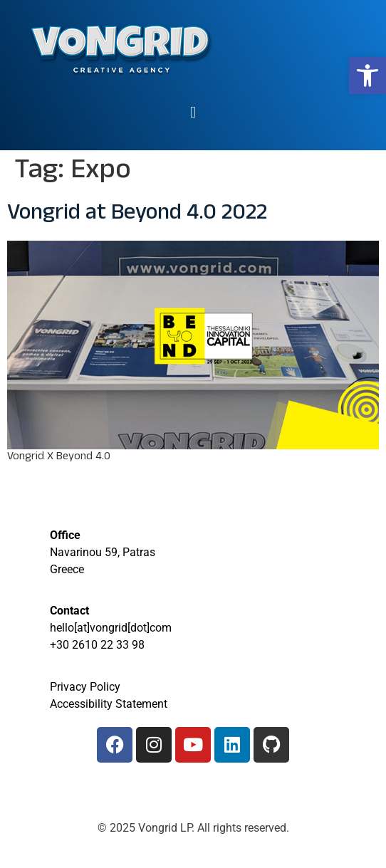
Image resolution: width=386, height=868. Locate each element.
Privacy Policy (85, 687)
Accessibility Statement (109, 704)
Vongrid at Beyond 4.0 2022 (137, 215)
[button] (367, 75)
